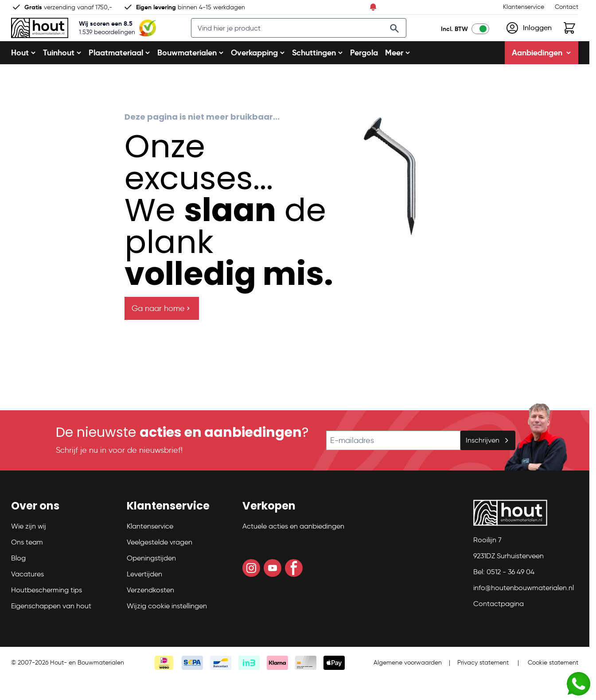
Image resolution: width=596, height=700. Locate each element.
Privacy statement (483, 684)
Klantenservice (524, 7)
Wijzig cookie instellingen (167, 627)
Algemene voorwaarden (408, 684)
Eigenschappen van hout (51, 627)
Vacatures (27, 595)
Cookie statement (553, 684)
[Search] (403, 39)
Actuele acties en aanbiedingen (293, 547)
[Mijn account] (528, 39)
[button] (64, 531)
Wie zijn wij (29, 547)
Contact (567, 7)
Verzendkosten (150, 611)
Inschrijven (488, 461)
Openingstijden (151, 579)
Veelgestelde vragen (160, 563)
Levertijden (144, 595)
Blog (18, 579)
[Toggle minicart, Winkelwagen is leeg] (569, 39)
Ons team (27, 563)
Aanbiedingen (541, 74)
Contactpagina (499, 625)
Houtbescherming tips (47, 611)
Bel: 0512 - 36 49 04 (504, 593)
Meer (398, 74)
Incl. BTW (454, 39)
